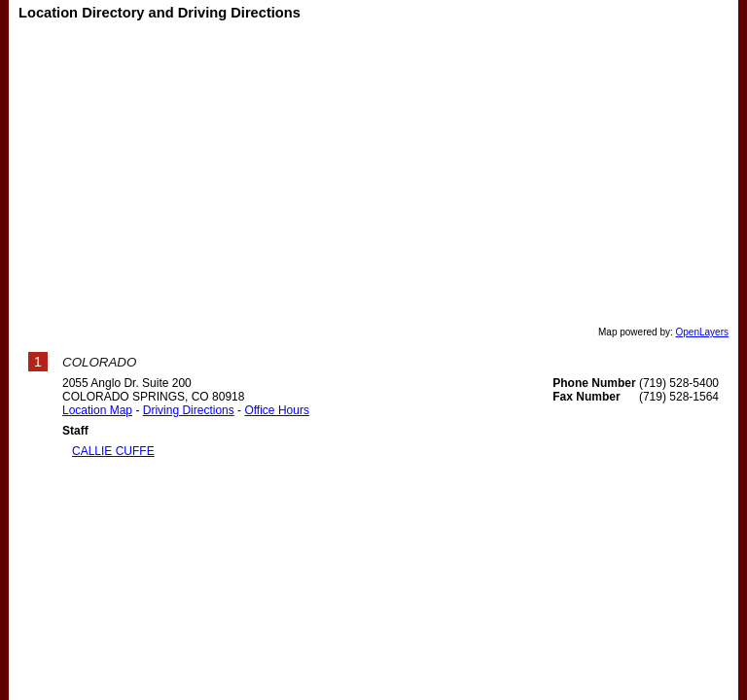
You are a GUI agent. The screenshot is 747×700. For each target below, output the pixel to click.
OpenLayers (702, 332)
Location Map (97, 410)
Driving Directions (189, 410)
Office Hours (276, 410)
